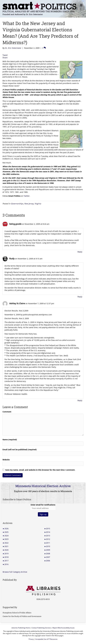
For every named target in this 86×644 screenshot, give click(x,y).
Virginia (38, 204)
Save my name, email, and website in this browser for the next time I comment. (40, 470)
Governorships (17, 204)
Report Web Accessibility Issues (64, 628)
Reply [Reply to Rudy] (80, 297)
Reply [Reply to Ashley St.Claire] (80, 400)
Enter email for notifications (43, 507)
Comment (7, 412)
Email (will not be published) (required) (20, 449)
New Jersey (29, 204)
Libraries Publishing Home (21, 628)
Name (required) (10, 440)
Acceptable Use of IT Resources (46, 639)
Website (6, 460)
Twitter (27, 196)
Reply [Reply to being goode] (80, 252)
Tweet (5, 55)
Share (5, 58)
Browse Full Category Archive (15, 572)
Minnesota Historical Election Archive (43, 486)
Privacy (31, 639)
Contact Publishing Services (41, 628)
